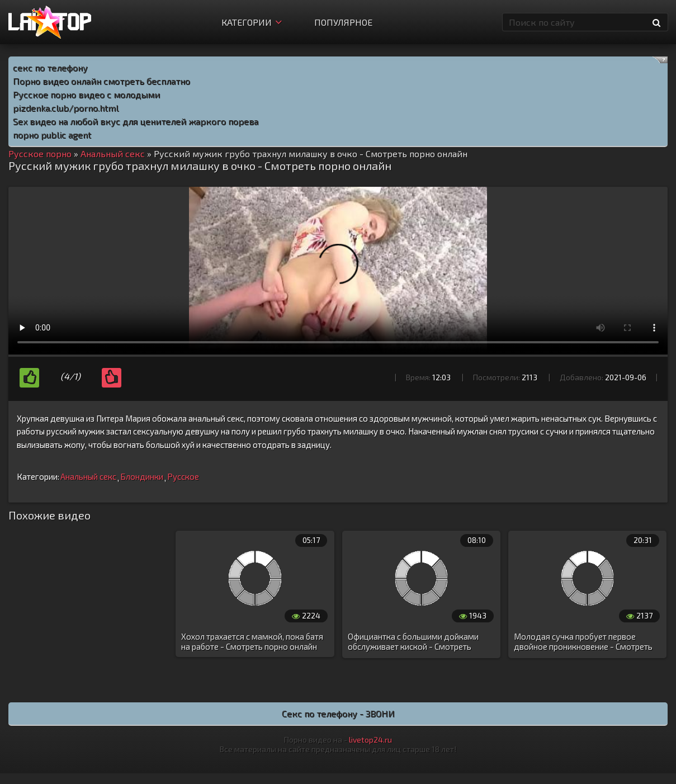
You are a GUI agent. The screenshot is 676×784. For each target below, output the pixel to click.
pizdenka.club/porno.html (66, 108)
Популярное (343, 22)
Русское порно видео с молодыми (86, 94)
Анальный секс (88, 476)
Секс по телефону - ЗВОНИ (338, 713)
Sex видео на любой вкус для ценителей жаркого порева (136, 121)
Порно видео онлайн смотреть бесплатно (101, 81)
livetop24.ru (370, 740)
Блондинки (142, 476)
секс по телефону (50, 67)
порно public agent (52, 134)
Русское (183, 476)
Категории (252, 22)
